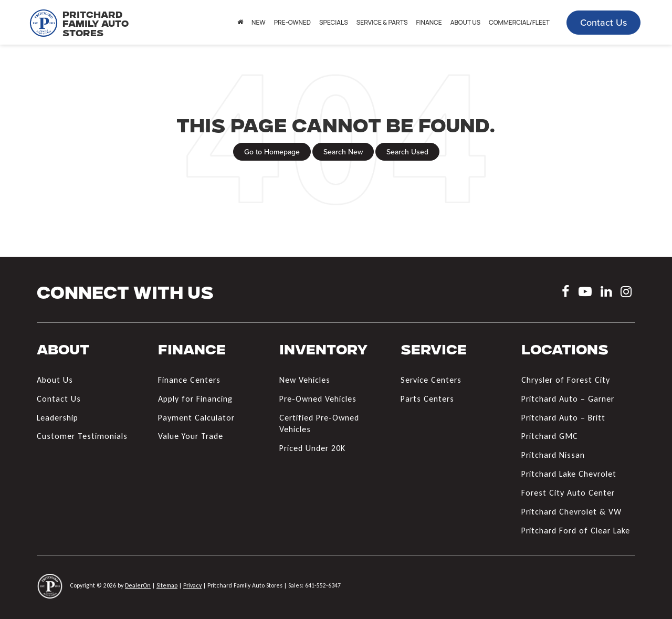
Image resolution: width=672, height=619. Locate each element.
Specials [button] (334, 22)
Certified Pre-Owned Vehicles (319, 424)
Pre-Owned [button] (292, 22)
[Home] (240, 23)
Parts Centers (427, 399)
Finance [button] (429, 22)
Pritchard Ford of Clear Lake (576, 531)
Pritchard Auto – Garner (568, 399)
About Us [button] (465, 22)
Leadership (57, 418)
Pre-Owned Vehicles (318, 399)
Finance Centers (189, 380)
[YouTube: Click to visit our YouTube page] (585, 293)
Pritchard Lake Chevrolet (569, 474)
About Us (55, 380)
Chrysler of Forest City (566, 380)
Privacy (192, 585)
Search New (343, 152)
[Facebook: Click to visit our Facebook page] (566, 293)
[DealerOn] (50, 585)
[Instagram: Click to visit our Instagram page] (626, 293)
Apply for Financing (195, 399)
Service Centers (431, 380)
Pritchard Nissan (553, 455)
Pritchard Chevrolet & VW (571, 512)
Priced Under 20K (312, 448)
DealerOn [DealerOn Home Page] (138, 585)
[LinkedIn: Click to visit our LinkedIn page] (606, 293)
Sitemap (167, 585)
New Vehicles (305, 380)
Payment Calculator (196, 418)
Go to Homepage (272, 152)
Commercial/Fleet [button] (519, 22)
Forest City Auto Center (568, 493)
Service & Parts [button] (382, 22)
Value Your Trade (191, 436)
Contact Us (603, 22)
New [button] (259, 22)
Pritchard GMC (550, 436)
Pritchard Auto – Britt (563, 418)
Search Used (407, 152)
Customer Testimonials (82, 436)
